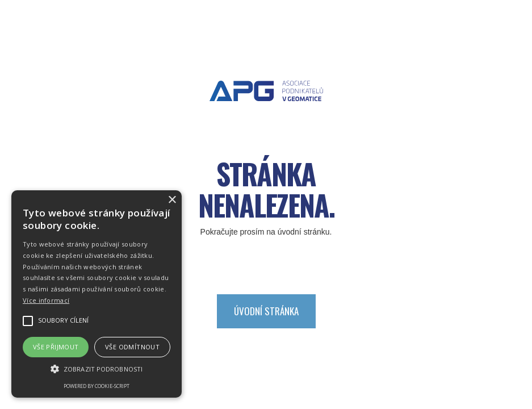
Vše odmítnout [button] (132, 347)
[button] (97, 369)
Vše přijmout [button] (56, 347)
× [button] (172, 200)
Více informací (46, 300)
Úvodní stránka (266, 311)
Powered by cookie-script (97, 386)
